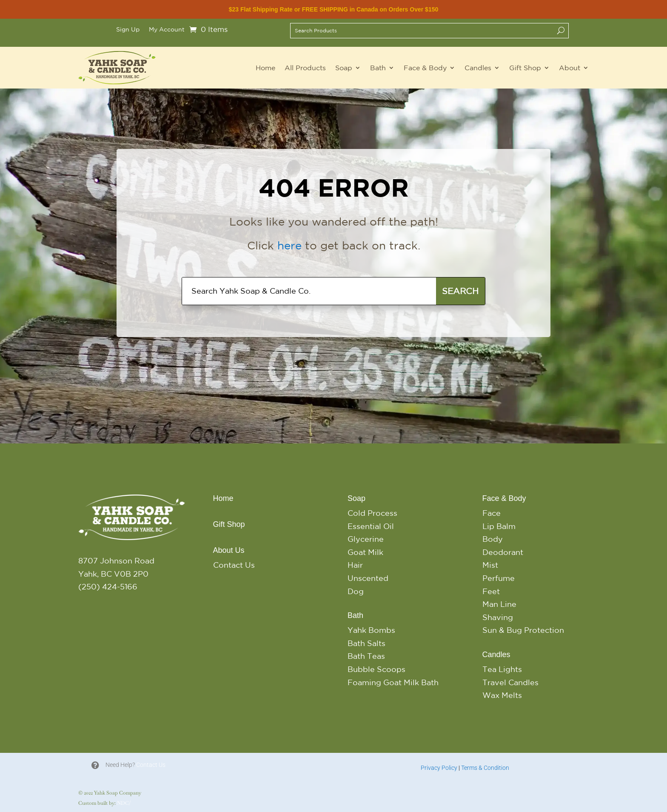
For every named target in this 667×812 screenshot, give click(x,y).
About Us (229, 550)
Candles (478, 68)
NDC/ (124, 803)
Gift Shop (525, 68)
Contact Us (234, 565)
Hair (355, 565)
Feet (491, 591)
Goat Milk (365, 552)
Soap (344, 68)
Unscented (368, 578)
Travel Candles (510, 682)
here (289, 245)
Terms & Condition (485, 768)
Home (265, 68)
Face (492, 513)
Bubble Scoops (376, 669)
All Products (305, 68)
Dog (356, 591)
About (570, 68)
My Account (167, 30)
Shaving (498, 617)
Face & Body (425, 68)
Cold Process (372, 513)
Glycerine (366, 539)
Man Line (499, 604)
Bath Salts (366, 643)
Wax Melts (502, 695)
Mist (490, 565)
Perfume (499, 578)
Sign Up (128, 30)
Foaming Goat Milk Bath (393, 682)
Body (493, 539)
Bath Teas (366, 656)
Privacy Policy (439, 768)
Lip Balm (499, 526)
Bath (378, 68)
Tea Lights (502, 669)
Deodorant (503, 552)
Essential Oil (371, 526)
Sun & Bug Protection (523, 630)
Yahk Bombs (371, 630)
